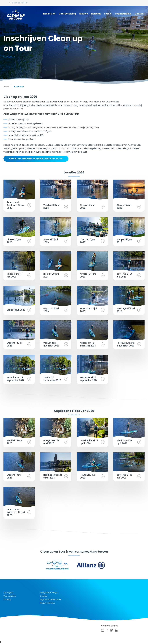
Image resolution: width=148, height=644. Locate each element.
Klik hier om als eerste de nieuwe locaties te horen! (36, 159)
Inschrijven (49, 14)
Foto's (108, 14)
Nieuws (84, 14)
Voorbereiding (67, 14)
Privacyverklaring (48, 603)
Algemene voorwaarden (51, 599)
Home (6, 87)
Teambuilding (123, 14)
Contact (140, 14)
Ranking (96, 14)
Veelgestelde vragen (49, 592)
